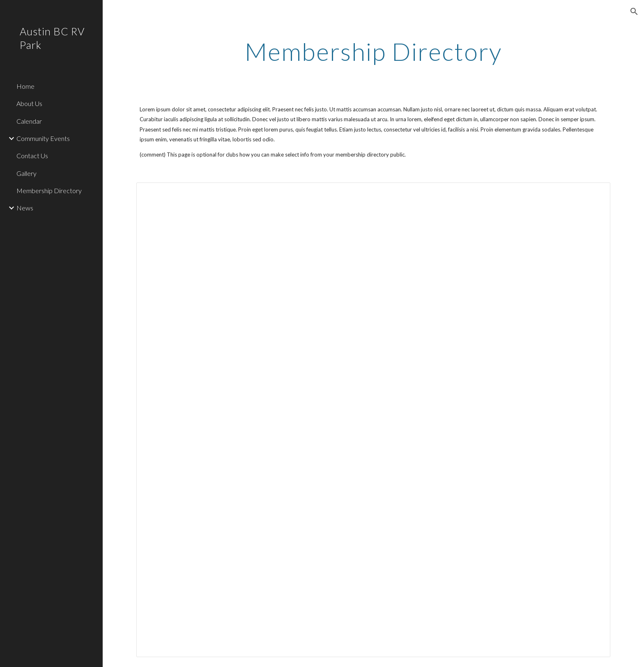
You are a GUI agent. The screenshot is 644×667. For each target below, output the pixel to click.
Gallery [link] (26, 173)
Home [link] (25, 86)
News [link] (25, 208)
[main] (373, 51)
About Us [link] (29, 103)
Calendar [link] (29, 121)
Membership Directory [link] (49, 190)
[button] (634, 12)
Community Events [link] (43, 138)
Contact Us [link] (32, 156)
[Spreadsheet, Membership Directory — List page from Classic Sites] (373, 420)
